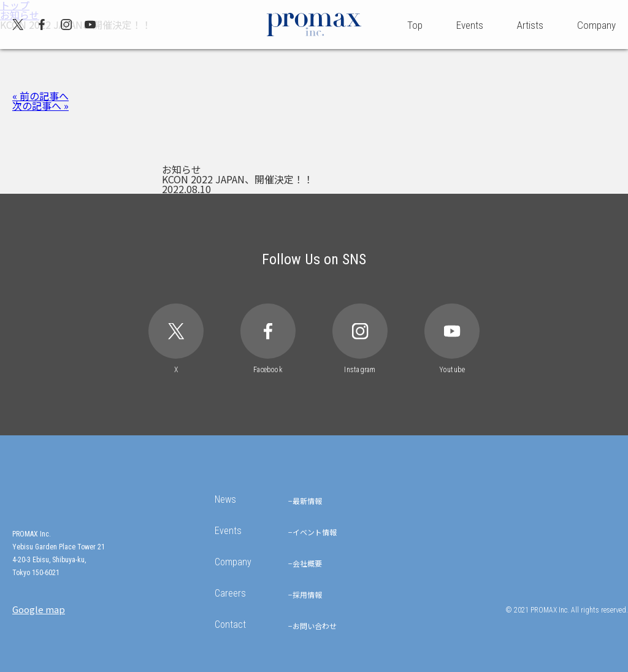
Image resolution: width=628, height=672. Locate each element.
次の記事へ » (40, 105)
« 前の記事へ (40, 96)
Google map (39, 609)
